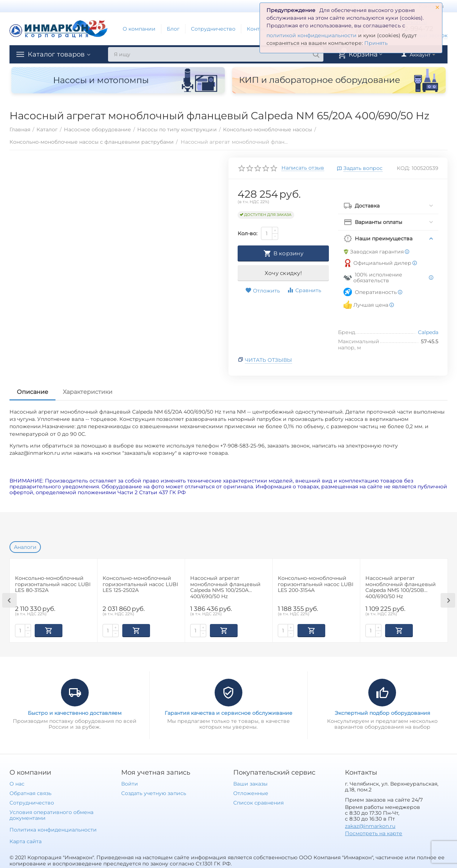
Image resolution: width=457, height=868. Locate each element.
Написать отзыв (303, 168)
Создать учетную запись (153, 793)
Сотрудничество (213, 29)
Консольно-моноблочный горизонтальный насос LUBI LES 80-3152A (53, 584)
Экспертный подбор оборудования (382, 712)
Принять (376, 43)
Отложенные (251, 793)
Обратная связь (30, 793)
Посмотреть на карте (374, 833)
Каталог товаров (56, 54)
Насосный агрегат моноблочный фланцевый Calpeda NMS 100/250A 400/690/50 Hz (225, 587)
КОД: (403, 168)
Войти (130, 783)
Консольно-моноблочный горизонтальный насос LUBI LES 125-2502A (140, 584)
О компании (139, 29)
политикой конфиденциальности (312, 35)
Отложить (263, 291)
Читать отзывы (268, 360)
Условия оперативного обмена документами (51, 814)
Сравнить (304, 290)
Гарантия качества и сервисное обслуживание (228, 712)
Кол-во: (247, 233)
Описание (32, 392)
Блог (173, 29)
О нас (17, 783)
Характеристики (88, 392)
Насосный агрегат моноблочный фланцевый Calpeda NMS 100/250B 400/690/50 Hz (401, 587)
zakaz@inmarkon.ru (370, 825)
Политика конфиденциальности (53, 829)
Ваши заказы (250, 783)
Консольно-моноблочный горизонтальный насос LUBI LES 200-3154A (316, 584)
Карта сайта (26, 841)
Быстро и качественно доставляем (75, 712)
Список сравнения (258, 802)
